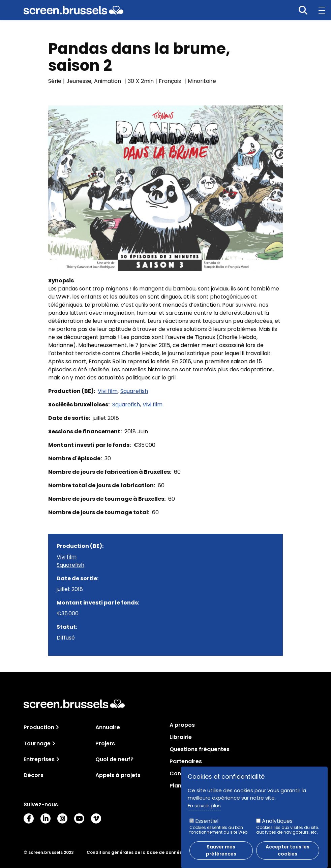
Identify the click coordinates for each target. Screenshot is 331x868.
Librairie (181, 737)
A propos (182, 725)
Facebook (29, 818)
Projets (105, 743)
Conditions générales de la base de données (136, 852)
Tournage (37, 743)
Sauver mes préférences (221, 854)
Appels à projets (118, 775)
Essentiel (207, 825)
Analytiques (277, 825)
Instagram (62, 818)
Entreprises (39, 759)
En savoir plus (204, 809)
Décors (34, 775)
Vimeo (96, 818)
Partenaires (186, 762)
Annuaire (108, 727)
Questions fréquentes (200, 749)
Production (39, 727)
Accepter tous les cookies (288, 854)
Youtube (79, 818)
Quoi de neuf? (114, 759)
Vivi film (108, 391)
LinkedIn (46, 818)
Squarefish (134, 391)
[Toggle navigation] (57, 727)
